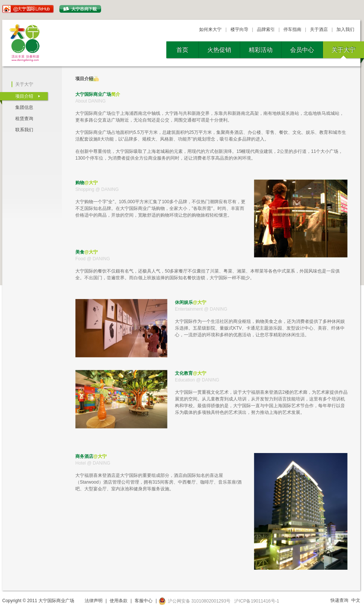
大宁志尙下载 (80, 9)
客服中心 (144, 601)
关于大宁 (343, 50)
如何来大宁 (210, 29)
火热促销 (219, 50)
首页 (182, 50)
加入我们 (345, 29)
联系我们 (24, 130)
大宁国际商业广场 (26, 43)
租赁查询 (24, 119)
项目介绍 (24, 96)
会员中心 (302, 50)
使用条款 (119, 601)
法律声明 (94, 601)
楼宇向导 (239, 29)
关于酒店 (319, 29)
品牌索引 (266, 29)
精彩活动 (261, 50)
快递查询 (339, 600)
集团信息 (24, 107)
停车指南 (292, 29)
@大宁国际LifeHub (28, 9)
